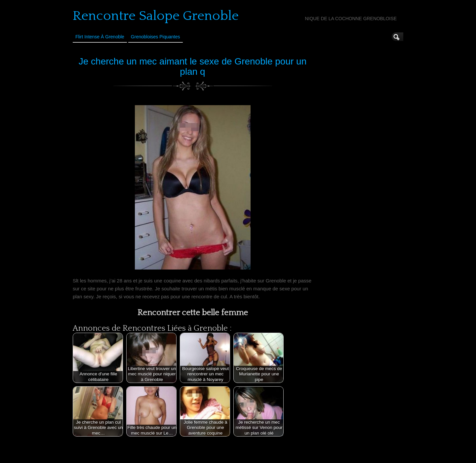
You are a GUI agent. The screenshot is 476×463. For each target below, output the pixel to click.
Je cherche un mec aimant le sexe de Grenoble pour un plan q (193, 66)
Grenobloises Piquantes (156, 37)
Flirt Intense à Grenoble (100, 37)
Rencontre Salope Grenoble (156, 16)
